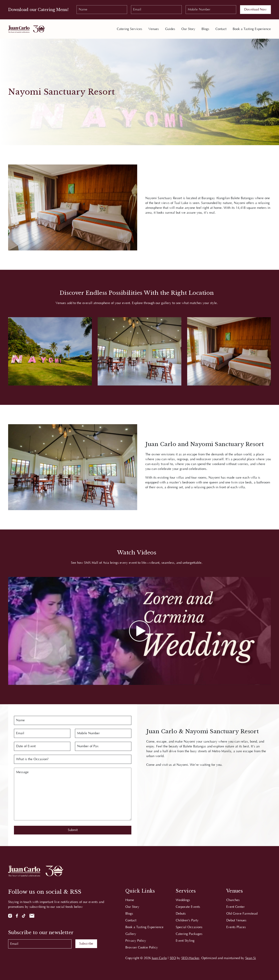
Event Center (236, 907)
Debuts (181, 914)
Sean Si (251, 958)
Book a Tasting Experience (252, 29)
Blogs (205, 29)
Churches (233, 900)
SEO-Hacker (190, 958)
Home (130, 900)
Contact (221, 29)
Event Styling (185, 941)
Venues (154, 29)
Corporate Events (188, 907)
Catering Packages (189, 934)
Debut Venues (236, 920)
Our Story (188, 29)
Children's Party (187, 920)
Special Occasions (189, 927)
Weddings (183, 900)
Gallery (131, 934)
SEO (173, 958)
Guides (170, 29)
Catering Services (130, 29)
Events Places (236, 927)
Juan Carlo (159, 958)
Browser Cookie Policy (142, 947)
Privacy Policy (136, 941)
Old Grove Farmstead (242, 914)
